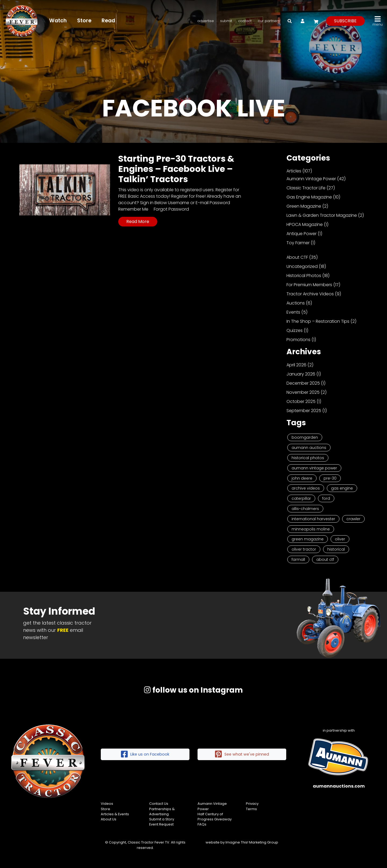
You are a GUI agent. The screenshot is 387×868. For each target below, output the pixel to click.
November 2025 (303, 392)
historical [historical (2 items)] (336, 549)
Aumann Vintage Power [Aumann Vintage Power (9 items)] (314, 468)
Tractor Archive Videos (310, 294)
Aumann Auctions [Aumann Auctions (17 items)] (309, 448)
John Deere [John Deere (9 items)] (302, 478)
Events (293, 312)
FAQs (202, 824)
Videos (107, 804)
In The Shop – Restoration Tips (318, 321)
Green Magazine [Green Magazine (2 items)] (308, 539)
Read (108, 21)
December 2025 (303, 383)
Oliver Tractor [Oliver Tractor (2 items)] (304, 549)
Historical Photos (304, 276)
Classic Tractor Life (306, 188)
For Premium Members (309, 285)
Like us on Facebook (145, 754)
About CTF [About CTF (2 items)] (325, 559)
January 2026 (301, 374)
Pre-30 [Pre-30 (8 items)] (330, 478)
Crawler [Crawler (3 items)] (353, 519)
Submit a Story (162, 819)
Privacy (252, 804)
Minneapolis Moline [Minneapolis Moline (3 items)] (311, 529)
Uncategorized (302, 266)
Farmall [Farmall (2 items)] (298, 559)
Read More (138, 222)
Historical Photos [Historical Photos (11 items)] (308, 458)
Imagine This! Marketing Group (252, 842)
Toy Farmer (298, 243)
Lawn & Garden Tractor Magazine (322, 215)
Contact (245, 21)
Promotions (298, 340)
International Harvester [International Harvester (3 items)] (313, 519)
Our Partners (269, 21)
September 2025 (304, 411)
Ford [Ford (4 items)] (326, 498)
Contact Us (159, 804)
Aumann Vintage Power (311, 179)
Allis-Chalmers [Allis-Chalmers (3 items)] (305, 509)
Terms (251, 809)
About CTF (297, 257)
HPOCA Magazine (305, 224)
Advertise (206, 21)
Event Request (161, 824)
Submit (226, 21)
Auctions (296, 303)
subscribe (345, 21)
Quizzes (295, 330)
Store (84, 21)
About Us (109, 819)
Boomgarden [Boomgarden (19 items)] (305, 437)
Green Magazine (304, 206)
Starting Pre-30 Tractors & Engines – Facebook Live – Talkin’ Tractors (176, 169)
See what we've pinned (242, 754)
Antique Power (302, 234)
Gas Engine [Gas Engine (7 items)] (342, 488)
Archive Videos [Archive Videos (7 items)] (306, 488)
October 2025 (301, 401)
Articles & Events (115, 814)
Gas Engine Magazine (309, 197)
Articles (294, 171)
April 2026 (296, 365)
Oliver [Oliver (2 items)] (340, 539)
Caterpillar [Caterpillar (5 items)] (301, 498)
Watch (58, 21)
